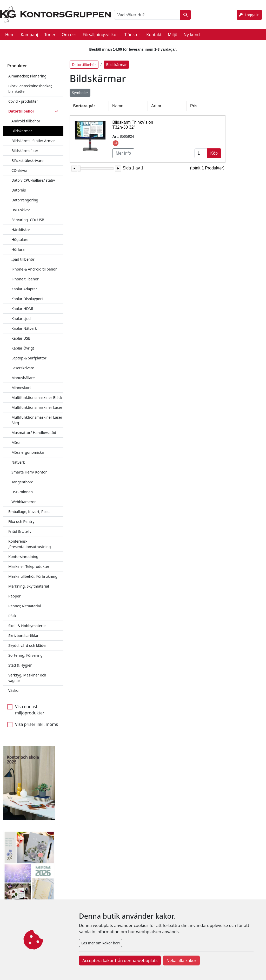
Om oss (69, 35)
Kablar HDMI (22, 309)
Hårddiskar (21, 230)
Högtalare (20, 239)
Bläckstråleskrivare (27, 160)
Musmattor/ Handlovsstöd (34, 433)
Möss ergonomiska (28, 452)
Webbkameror (24, 502)
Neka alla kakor (181, 961)
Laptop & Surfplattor (29, 358)
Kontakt (154, 35)
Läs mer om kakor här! (101, 943)
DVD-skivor (21, 210)
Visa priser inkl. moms (36, 724)
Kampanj (29, 35)
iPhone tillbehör (25, 279)
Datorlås (19, 190)
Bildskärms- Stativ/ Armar (33, 141)
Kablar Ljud (21, 318)
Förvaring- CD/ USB (28, 220)
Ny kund (192, 35)
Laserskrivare (23, 368)
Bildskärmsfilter (25, 151)
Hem (10, 35)
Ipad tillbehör (23, 259)
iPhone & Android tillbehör (34, 269)
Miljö (173, 35)
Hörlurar (19, 249)
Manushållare (23, 378)
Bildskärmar (22, 131)
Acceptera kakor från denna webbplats (120, 961)
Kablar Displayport (27, 299)
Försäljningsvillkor (100, 35)
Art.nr (156, 106)
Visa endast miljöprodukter (30, 710)
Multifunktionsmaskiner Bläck (37, 397)
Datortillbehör (84, 65)
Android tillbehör (26, 121)
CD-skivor (20, 170)
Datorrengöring (25, 200)
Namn (118, 106)
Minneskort (21, 388)
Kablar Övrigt (23, 348)
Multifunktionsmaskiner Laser (37, 407)
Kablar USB (21, 338)
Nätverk (18, 462)
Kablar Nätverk (24, 328)
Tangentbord (22, 482)
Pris (194, 106)
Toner (50, 35)
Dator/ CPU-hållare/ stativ (33, 180)
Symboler (80, 93)
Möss (16, 442)
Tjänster (132, 35)
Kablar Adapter (24, 289)
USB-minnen (22, 492)
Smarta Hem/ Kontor (29, 472)
